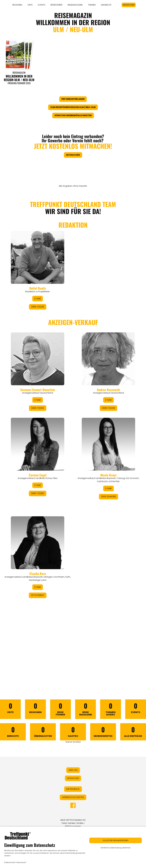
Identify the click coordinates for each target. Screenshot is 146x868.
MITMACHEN (129, 5)
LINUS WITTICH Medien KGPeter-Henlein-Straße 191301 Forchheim (73, 823)
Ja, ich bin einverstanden (116, 840)
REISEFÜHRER (56, 5)
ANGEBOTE (106, 5)
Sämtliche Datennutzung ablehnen (116, 848)
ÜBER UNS (73, 770)
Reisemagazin (19, 73)
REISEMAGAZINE (75, 5)
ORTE (30, 5)
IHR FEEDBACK (73, 789)
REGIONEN (17, 5)
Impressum (21, 862)
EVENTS (42, 5)
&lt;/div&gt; (73, 435)
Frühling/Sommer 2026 (19, 83)
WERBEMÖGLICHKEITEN (73, 797)
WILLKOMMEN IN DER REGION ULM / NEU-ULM (19, 78)
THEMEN (92, 5)
